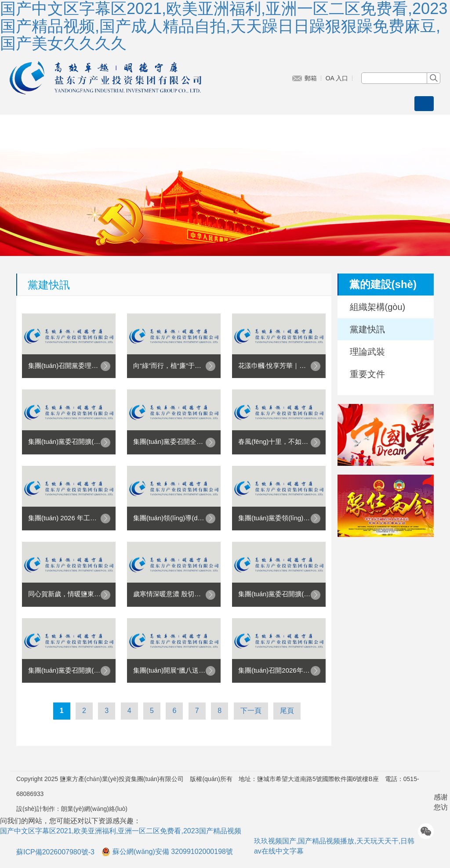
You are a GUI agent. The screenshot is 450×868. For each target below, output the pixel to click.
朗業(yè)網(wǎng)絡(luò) (94, 809)
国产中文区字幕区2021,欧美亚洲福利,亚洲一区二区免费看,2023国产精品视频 (121, 831)
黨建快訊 (367, 329)
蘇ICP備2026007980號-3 (55, 852)
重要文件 (367, 374)
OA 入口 (337, 78)
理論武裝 (367, 352)
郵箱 (311, 78)
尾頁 (287, 711)
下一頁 (251, 711)
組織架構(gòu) (378, 307)
